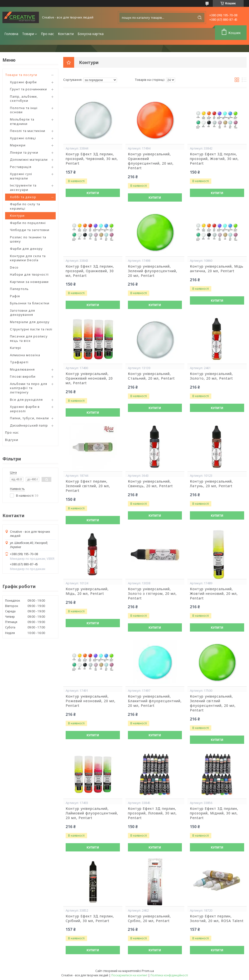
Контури (17, 215)
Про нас (47, 34)
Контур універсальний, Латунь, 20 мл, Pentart (211, 484)
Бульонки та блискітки (30, 303)
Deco (14, 267)
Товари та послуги (21, 75)
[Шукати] (200, 18)
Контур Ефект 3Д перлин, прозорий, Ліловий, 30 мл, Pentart (152, 813)
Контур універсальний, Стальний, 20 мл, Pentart (151, 376)
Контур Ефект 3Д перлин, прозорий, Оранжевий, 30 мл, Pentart (90, 271)
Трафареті (19, 362)
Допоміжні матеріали (29, 159)
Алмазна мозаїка (25, 355)
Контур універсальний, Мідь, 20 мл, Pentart (87, 591)
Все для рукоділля (26, 400)
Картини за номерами (29, 282)
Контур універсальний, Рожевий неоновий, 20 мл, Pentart (91, 701)
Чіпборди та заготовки (30, 230)
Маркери (18, 145)
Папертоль (19, 289)
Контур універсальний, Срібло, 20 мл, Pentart (149, 919)
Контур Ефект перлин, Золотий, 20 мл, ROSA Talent (217, 919)
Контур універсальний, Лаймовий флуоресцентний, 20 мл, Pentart (92, 813)
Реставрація (21, 167)
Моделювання (22, 369)
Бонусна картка (91, 34)
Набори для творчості (29, 274)
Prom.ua (148, 971)
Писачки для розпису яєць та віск (29, 338)
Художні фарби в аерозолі (25, 409)
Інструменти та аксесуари (23, 187)
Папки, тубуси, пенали (29, 418)
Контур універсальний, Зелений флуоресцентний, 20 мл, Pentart (153, 271)
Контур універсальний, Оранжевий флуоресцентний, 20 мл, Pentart (151, 161)
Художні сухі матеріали (21, 176)
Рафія (15, 296)
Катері (16, 348)
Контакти (66, 34)
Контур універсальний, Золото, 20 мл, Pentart (211, 376)
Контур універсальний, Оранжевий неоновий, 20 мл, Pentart (89, 378)
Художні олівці (23, 138)
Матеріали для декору (30, 322)
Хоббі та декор (23, 197)
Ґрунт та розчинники (28, 89)
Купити (93, 193)
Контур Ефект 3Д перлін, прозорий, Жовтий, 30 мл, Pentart (214, 159)
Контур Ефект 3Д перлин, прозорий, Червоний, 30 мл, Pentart (92, 159)
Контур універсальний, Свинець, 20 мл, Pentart (150, 484)
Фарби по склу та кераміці (25, 206)
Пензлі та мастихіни (28, 131)
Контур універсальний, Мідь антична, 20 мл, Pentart (217, 269)
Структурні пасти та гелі (31, 329)
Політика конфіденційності (169, 975)
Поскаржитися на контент (129, 975)
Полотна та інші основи (24, 110)
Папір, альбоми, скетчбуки (24, 99)
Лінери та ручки (24, 152)
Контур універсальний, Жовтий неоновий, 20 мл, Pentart (214, 594)
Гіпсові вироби (23, 376)
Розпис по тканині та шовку (28, 239)
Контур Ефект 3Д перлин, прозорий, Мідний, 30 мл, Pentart (214, 813)
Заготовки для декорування (22, 313)
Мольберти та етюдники (22, 121)
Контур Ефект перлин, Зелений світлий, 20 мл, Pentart (88, 486)
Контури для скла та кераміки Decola (28, 258)
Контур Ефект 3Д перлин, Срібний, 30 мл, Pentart (90, 919)
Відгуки (12, 440)
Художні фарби (23, 82)
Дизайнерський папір (29, 425)
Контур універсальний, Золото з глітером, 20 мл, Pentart (152, 594)
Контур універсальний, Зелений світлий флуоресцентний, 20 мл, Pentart (213, 703)
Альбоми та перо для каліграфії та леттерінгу (29, 388)
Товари (28, 34)
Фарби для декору (26, 249)
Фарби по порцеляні (28, 223)
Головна (11, 34)
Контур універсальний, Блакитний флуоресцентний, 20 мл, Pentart (155, 701)
